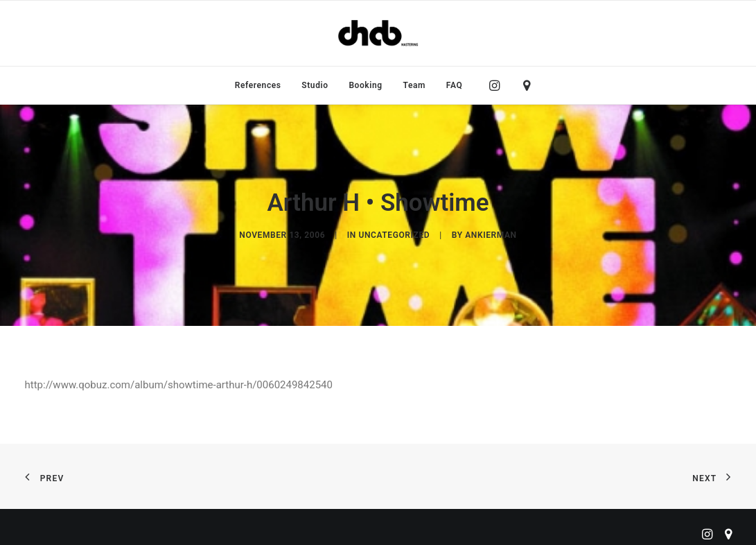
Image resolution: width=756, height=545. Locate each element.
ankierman (491, 233)
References (258, 85)
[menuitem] (258, 85)
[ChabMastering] (378, 33)
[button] (498, 85)
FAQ (455, 85)
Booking (365, 85)
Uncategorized (394, 233)
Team (415, 85)
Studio (315, 85)
